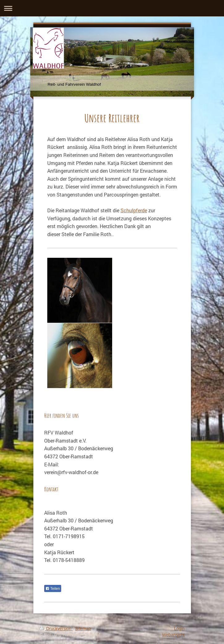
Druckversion (56, 629)
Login (179, 629)
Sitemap (83, 629)
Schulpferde (134, 210)
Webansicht (173, 635)
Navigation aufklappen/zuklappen (112, 8)
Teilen (53, 589)
